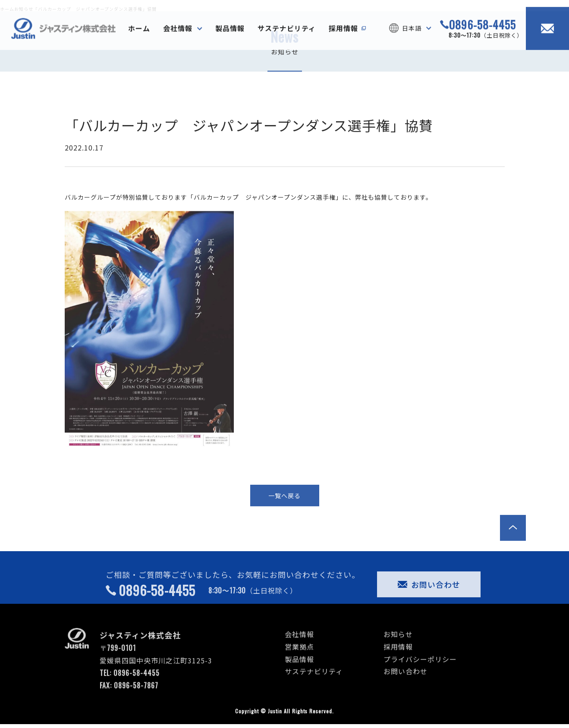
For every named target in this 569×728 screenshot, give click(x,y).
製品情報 (230, 39)
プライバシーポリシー (420, 670)
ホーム (139, 39)
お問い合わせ (429, 596)
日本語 (412, 39)
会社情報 (178, 39)
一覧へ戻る (284, 507)
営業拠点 (299, 658)
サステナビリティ (287, 39)
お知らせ (398, 645)
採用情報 (343, 39)
